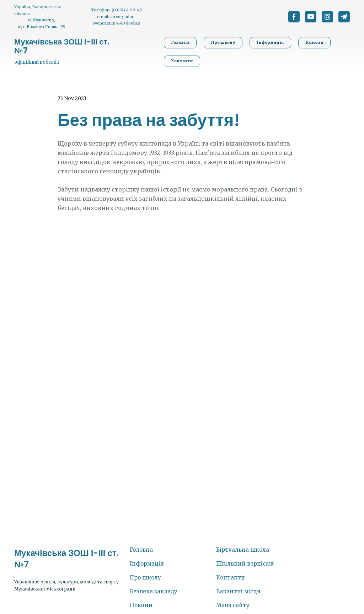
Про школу (145, 578)
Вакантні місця (238, 591)
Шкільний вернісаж (245, 564)
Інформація (147, 564)
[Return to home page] (65, 46)
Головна (141, 550)
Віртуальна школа (243, 550)
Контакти (231, 578)
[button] (294, 17)
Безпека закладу (154, 591)
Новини (141, 605)
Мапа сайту (233, 605)
